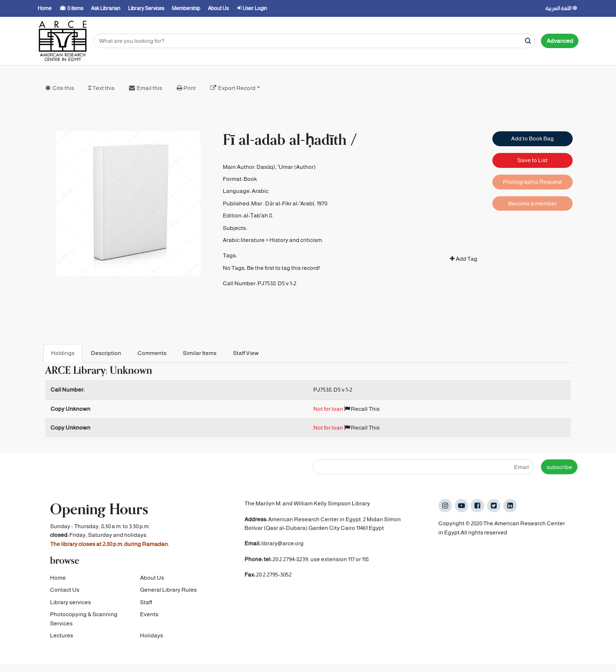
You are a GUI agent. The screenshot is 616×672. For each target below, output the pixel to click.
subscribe (559, 467)
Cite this (63, 88)
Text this (103, 88)
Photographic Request (533, 182)
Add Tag (464, 259)
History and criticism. (296, 240)
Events (149, 615)
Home (58, 578)
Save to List (533, 160)
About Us (152, 578)
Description (106, 353)
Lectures (62, 636)
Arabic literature (244, 240)
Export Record (237, 88)
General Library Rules (168, 591)
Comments (152, 353)
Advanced (560, 41)
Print (190, 88)
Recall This (362, 409)
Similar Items (200, 353)
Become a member (533, 203)
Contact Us (65, 591)
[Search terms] (314, 41)
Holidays (152, 636)
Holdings (63, 353)
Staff (146, 603)
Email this (149, 88)
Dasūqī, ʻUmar (275, 167)
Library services (71, 603)
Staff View (246, 353)
